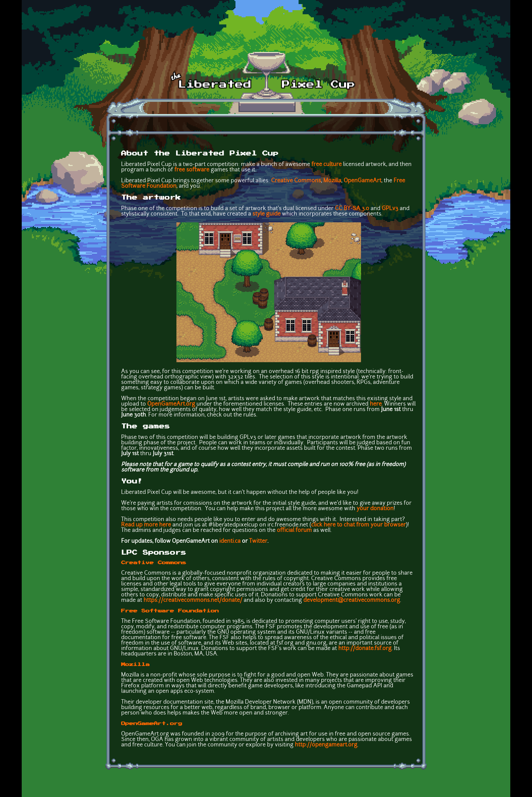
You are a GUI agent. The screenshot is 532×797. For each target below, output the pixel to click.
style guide (267, 214)
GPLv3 (390, 209)
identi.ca (230, 541)
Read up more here (146, 525)
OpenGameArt (363, 181)
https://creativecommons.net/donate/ (193, 600)
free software (192, 170)
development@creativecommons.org (352, 600)
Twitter (258, 541)
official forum (294, 531)
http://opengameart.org (326, 745)
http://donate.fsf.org (365, 649)
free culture (327, 165)
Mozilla (332, 181)
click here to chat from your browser (358, 525)
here (376, 404)
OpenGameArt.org (171, 404)
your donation (375, 509)
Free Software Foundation (170, 611)
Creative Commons (296, 181)
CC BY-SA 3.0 (352, 209)
